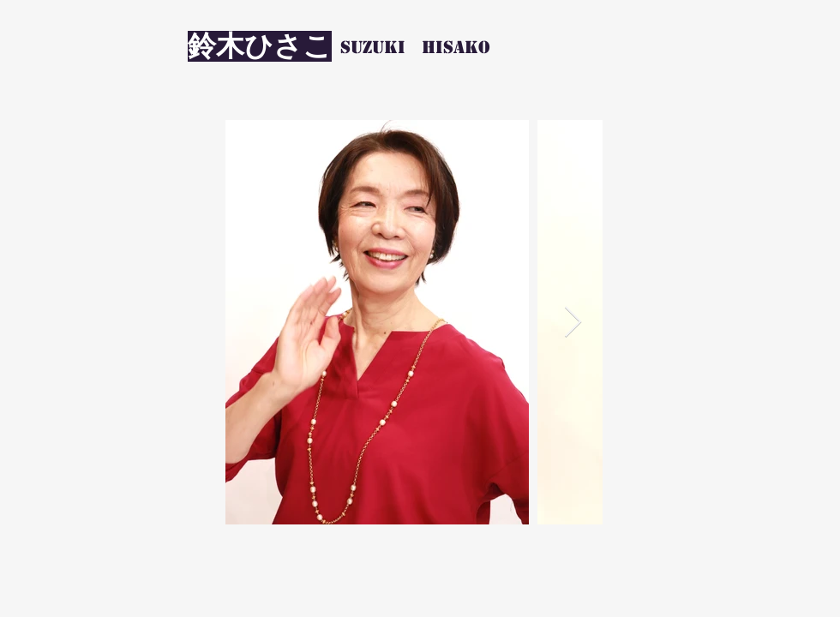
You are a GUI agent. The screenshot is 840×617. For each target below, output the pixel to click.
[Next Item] (573, 323)
